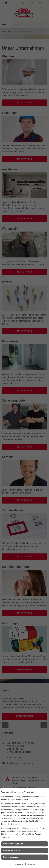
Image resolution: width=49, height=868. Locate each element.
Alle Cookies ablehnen (12, 850)
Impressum (18, 864)
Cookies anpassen (10, 857)
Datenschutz (30, 864)
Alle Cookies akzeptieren (13, 844)
